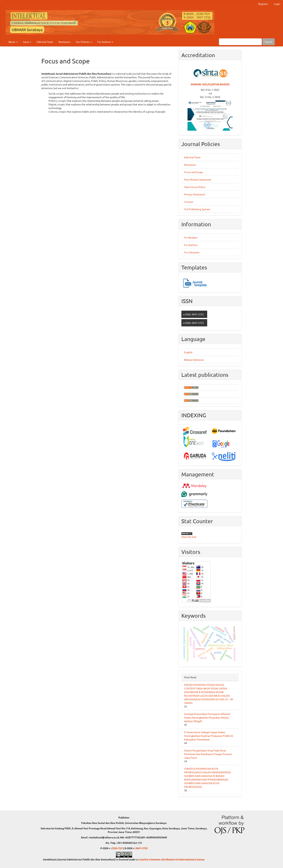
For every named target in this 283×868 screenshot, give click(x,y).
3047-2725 (141, 848)
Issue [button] (27, 42)
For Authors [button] (105, 42)
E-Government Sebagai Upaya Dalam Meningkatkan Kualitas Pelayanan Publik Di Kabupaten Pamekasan (209, 736)
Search (269, 42)
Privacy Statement (195, 194)
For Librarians (192, 252)
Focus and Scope (193, 172)
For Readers (191, 237)
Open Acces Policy (195, 187)
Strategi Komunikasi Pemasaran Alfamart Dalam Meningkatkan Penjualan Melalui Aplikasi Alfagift (207, 717)
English (188, 352)
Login (277, 4)
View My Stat (189, 537)
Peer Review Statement (198, 179)
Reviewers (64, 42)
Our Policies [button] (84, 42)
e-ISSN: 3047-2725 (193, 314)
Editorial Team (45, 42)
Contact (189, 202)
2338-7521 (117, 848)
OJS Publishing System (197, 209)
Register (263, 4)
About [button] (13, 42)
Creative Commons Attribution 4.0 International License (171, 859)
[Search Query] (240, 42)
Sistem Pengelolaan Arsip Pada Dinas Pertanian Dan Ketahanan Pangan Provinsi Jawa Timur (208, 754)
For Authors (191, 245)
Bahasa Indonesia (194, 360)
